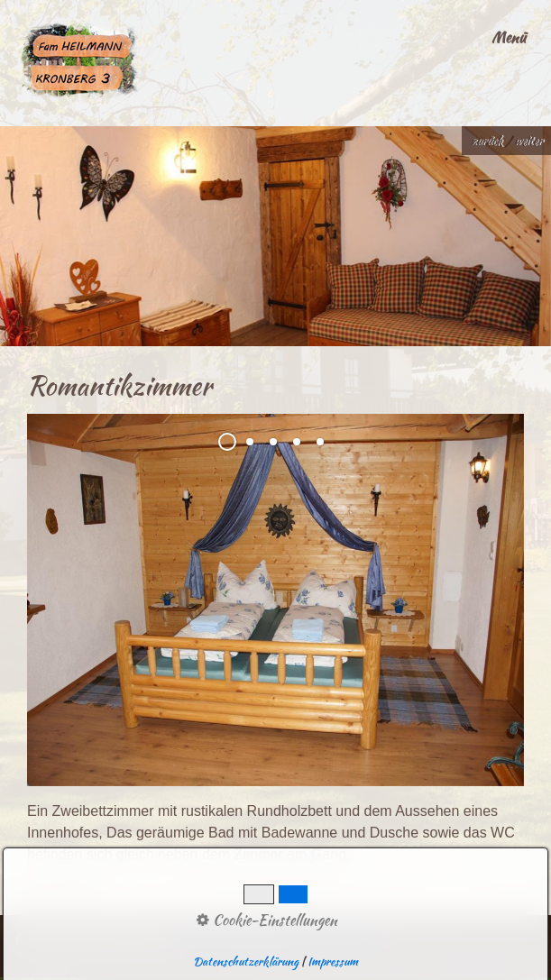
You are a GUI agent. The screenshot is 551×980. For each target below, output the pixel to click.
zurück (487, 141)
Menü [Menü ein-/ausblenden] (509, 37)
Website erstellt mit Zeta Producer (280, 939)
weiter (528, 141)
